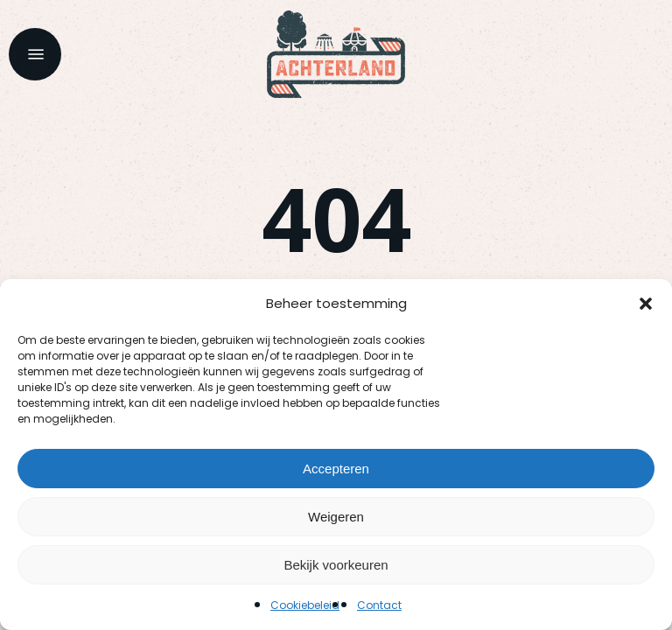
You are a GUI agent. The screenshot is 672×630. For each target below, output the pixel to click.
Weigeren (336, 517)
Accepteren (336, 469)
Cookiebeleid (305, 605)
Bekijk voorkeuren (336, 565)
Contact (379, 605)
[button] (646, 304)
